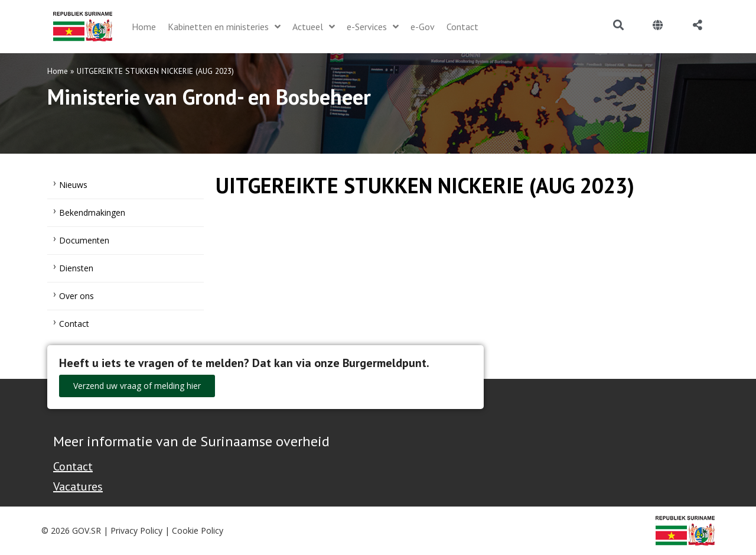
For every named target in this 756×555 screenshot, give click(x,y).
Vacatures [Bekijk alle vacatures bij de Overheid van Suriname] (78, 486)
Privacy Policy (136, 530)
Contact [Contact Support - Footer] (73, 466)
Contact (74, 324)
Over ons (76, 296)
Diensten (76, 268)
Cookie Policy (198, 530)
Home (58, 71)
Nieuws (73, 185)
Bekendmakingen (92, 212)
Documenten (84, 240)
